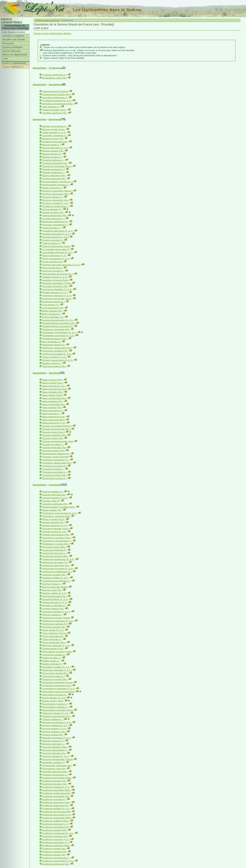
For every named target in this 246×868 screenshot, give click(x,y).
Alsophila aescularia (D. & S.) (56, 234)
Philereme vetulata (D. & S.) (56, 713)
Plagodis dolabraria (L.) (54, 172)
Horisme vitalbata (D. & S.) (55, 725)
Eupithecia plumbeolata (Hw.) (57, 793)
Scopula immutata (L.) (53, 444)
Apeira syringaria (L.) (52, 188)
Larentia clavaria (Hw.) (53, 609)
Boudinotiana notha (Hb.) (55, 78)
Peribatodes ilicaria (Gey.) (55, 339)
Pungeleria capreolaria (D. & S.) (58, 231)
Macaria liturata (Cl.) (52, 154)
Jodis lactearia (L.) (51, 107)
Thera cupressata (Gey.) (54, 642)
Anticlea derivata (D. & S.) (55, 602)
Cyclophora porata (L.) (53, 469)
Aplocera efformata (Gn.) (54, 495)
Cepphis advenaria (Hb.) (54, 179)
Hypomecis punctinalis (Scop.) (57, 299)
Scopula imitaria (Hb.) (53, 438)
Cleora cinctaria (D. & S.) (54, 357)
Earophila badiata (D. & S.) (55, 599)
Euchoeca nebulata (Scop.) (56, 529)
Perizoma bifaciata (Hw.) (54, 753)
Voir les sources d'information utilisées (52, 33)
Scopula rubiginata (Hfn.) (54, 435)
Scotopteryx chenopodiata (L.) (57, 541)
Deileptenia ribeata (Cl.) (54, 345)
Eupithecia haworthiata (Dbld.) (57, 778)
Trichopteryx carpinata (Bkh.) (56, 516)
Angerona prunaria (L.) (53, 271)
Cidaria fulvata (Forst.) (53, 649)
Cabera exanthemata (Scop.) (56, 246)
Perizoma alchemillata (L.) (55, 750)
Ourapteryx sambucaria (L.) (56, 206)
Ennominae (55, 119)
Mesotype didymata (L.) (54, 744)
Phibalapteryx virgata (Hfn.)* (56, 544)
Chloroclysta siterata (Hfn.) (55, 673)
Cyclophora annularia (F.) (55, 466)
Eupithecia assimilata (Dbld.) (56, 846)
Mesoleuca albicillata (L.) (54, 605)
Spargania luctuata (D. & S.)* (56, 612)
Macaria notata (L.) (52, 145)
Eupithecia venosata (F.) (54, 799)
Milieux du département (15, 55)
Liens (5, 58)
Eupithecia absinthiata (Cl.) (55, 842)
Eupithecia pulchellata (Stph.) (57, 790)
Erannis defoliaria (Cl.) (53, 317)
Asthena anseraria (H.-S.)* (55, 525)
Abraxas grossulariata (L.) (55, 126)
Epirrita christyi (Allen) (53, 701)
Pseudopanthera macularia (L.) (57, 182)
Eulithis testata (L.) (51, 661)
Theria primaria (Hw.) (52, 262)
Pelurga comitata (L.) (53, 615)
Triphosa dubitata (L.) (53, 719)
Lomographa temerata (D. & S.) (58, 252)
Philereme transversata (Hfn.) (57, 716)
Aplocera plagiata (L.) (53, 492)
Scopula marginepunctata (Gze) (58, 441)
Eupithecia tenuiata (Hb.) (54, 781)
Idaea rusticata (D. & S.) (54, 386)
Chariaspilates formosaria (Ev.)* (58, 274)
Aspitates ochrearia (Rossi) (55, 280)
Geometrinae (55, 85)
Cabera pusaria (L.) (52, 243)
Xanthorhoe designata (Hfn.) (56, 565)
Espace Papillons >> (13, 67)
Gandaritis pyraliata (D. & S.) (56, 667)
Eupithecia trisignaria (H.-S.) (56, 839)
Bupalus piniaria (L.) (52, 363)
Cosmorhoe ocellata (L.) (54, 655)
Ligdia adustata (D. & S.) (54, 132)
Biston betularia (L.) (52, 314)
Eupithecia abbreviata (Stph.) (57, 802)
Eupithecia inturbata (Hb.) (55, 784)
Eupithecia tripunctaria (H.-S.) (57, 815)
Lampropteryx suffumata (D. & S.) (59, 689)
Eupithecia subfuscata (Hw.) (56, 864)
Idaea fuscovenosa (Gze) (55, 389)
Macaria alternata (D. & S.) (55, 148)
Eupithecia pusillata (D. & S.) (56, 809)
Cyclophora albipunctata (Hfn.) (57, 463)
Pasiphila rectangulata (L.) (55, 775)
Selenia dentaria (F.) (52, 209)
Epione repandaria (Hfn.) (54, 175)
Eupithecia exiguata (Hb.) (55, 852)
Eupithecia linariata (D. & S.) (56, 787)
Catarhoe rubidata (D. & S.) (56, 578)
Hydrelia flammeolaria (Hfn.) (56, 535)
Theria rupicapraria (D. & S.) (56, 259)
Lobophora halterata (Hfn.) (55, 504)
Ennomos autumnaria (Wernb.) (57, 191)
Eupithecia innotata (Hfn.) (55, 830)
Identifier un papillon (13, 36)
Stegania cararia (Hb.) (53, 139)
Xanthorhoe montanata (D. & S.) (58, 569)
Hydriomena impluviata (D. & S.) (58, 621)
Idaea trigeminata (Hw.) (54, 404)
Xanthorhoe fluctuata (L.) (54, 553)
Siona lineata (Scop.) (53, 268)
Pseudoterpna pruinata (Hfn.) (57, 94)
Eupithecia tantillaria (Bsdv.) (56, 821)
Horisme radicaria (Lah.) (54, 732)
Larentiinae (55, 485)
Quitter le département (14, 63)
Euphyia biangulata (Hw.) (55, 596)
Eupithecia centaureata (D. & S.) (58, 833)
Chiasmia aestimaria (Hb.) (55, 163)
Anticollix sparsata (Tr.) (53, 741)
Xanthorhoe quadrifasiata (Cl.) (57, 572)
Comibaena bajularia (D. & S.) (57, 101)
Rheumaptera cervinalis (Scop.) (58, 710)
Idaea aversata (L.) (52, 414)
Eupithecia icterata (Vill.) (54, 855)
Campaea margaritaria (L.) (55, 225)
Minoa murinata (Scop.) (54, 519)
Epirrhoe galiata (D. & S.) (55, 593)
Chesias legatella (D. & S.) (55, 498)
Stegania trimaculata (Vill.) (55, 142)
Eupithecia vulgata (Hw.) (54, 849)
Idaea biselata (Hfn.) (52, 408)
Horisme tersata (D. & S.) (55, 729)
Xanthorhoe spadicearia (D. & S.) (59, 559)
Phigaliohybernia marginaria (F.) (58, 326)
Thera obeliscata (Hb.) (53, 636)
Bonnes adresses (11, 51)
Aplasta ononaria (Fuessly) (55, 91)
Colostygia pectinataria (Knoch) (58, 682)
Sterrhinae (54, 373)
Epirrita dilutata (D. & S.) (54, 698)
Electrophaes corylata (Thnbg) (57, 652)
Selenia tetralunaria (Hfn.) (55, 216)
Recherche (8, 43)
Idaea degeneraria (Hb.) (54, 417)
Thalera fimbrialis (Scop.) (54, 110)
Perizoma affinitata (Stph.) (55, 747)
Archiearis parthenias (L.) (54, 75)
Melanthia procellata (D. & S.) (57, 738)
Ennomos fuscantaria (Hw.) (56, 200)
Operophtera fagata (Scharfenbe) (59, 692)
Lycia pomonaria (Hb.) (53, 308)
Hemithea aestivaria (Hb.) (55, 113)
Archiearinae (55, 68)
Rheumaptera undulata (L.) (55, 707)
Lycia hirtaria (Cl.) (51, 305)
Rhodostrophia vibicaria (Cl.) (56, 454)
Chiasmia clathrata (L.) (53, 160)
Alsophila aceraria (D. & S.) (55, 237)
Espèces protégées (12, 47)
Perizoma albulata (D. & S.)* (56, 756)
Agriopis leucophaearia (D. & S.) (58, 320)
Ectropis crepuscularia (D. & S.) (58, 360)
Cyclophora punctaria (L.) (55, 472)
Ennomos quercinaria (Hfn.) (56, 194)
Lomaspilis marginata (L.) (55, 135)
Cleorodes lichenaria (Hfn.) (55, 286)
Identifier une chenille (14, 40)
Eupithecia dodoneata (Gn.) (56, 806)
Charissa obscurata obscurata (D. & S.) (61, 265)
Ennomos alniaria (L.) (53, 197)
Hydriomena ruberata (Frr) (55, 624)
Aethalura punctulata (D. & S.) (57, 354)
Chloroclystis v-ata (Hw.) (54, 769)
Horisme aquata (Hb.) (53, 735)
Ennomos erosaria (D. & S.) (56, 203)
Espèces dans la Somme (47, 20)
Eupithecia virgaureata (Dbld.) (57, 818)
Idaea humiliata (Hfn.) (53, 392)
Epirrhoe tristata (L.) (52, 584)
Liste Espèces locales (14, 32)
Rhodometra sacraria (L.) (55, 478)
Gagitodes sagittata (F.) (54, 762)
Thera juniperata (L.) (52, 639)
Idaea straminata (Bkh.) (54, 420)
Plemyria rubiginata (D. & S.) (56, 645)
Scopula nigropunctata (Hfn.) (56, 429)
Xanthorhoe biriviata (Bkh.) (55, 556)
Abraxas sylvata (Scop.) (54, 129)
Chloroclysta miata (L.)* (54, 676)
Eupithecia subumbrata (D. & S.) (58, 861)
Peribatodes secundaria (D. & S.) (58, 336)
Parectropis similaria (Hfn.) (55, 351)
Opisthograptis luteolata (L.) (56, 185)
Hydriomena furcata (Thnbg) (56, 618)
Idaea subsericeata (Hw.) (54, 398)
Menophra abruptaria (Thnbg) (57, 283)
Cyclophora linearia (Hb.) (54, 475)
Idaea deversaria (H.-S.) (54, 423)
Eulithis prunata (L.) (52, 658)
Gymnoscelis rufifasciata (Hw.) (57, 766)
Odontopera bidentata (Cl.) (55, 222)
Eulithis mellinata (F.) (52, 664)
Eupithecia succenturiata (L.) (56, 858)
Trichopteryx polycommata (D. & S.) (60, 513)
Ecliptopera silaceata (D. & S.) (57, 670)
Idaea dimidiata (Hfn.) (53, 401)
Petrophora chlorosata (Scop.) (57, 166)
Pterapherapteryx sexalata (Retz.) (59, 507)
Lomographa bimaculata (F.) (56, 249)
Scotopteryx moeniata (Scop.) (57, 538)
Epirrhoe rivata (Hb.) (52, 590)
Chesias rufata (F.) (51, 501)
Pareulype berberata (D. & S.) (57, 722)
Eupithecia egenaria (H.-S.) (56, 824)
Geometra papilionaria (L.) (55, 98)
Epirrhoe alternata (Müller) (55, 587)
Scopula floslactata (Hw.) (54, 448)
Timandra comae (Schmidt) (55, 457)
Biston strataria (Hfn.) (53, 311)
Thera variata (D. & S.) (53, 630)
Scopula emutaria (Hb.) (54, 451)
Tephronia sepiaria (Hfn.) (54, 366)
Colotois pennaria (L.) (53, 240)
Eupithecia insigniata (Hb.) (55, 836)
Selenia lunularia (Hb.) (53, 212)
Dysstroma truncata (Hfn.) (55, 679)
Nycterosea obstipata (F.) (55, 550)
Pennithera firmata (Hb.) (54, 627)
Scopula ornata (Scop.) (54, 432)
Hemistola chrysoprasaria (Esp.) (58, 104)
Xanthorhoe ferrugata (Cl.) (55, 562)
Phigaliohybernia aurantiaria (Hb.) (59, 323)
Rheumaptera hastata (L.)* (55, 704)
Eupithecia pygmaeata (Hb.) (56, 796)
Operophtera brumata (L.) (55, 695)
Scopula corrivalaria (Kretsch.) (57, 426)
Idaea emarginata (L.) (53, 411)
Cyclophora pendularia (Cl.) (56, 460)
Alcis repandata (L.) (52, 342)
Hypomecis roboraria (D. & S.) (57, 296)
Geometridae (39, 68)
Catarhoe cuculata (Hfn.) (54, 575)
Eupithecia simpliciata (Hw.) (56, 827)
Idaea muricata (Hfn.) (53, 380)
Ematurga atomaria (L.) (54, 302)
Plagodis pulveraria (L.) (54, 169)
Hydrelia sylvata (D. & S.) (55, 532)
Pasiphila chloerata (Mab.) (55, 772)
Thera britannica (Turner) (54, 633)
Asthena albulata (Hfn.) (53, 522)
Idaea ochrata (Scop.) (53, 383)
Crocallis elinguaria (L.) (54, 219)
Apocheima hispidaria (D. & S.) (57, 289)
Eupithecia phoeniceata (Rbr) (57, 812)
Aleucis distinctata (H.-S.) (54, 256)
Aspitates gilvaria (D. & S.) (55, 277)
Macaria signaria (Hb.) (53, 151)
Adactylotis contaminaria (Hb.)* (57, 348)
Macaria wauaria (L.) (52, 157)
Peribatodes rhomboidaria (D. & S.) (59, 332)
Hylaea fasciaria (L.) (52, 228)
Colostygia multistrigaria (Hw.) (57, 685)
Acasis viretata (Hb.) (52, 510)
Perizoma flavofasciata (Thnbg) (58, 759)
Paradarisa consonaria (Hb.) (56, 329)
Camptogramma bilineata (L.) (57, 581)
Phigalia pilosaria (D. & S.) (55, 292)
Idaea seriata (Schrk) (53, 395)
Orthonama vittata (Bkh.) (54, 547)
